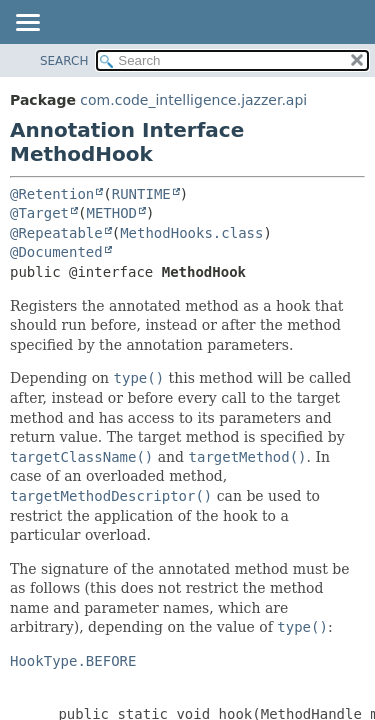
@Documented (56, 252)
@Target (39, 213)
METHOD (111, 213)
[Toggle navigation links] (27, 24)
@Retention (52, 194)
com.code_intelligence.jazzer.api (193, 100)
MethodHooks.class (191, 233)
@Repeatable (56, 233)
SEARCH (64, 61)
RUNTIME (141, 194)
